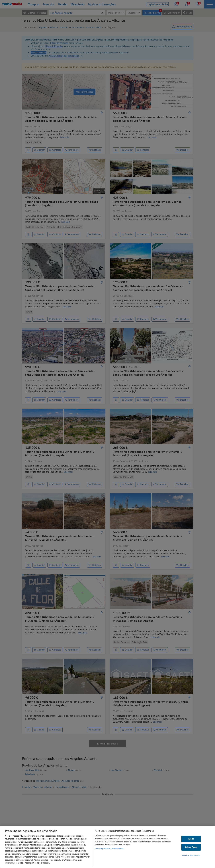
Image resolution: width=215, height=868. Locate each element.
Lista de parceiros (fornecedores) (109, 848)
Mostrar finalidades (191, 856)
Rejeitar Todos (191, 847)
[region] (108, 847)
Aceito (191, 839)
